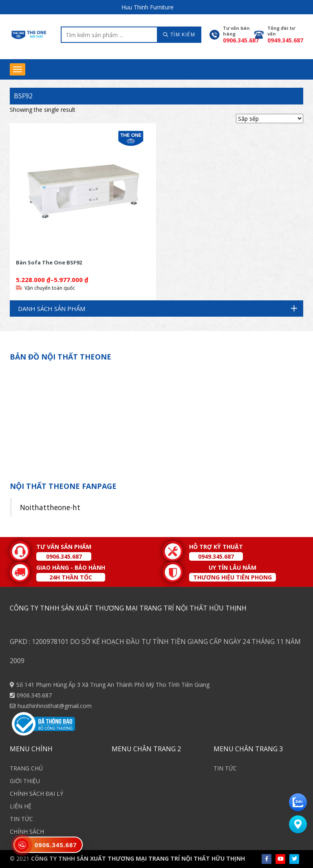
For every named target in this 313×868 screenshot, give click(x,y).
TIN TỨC (21, 819)
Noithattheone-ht (50, 507)
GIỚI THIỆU (25, 781)
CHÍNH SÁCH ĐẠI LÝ (36, 794)
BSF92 (23, 96)
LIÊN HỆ (21, 806)
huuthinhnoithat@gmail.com (55, 706)
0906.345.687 (34, 695)
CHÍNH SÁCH (27, 831)
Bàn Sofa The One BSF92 (49, 262)
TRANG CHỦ (26, 768)
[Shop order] (270, 119)
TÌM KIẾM (179, 34)
